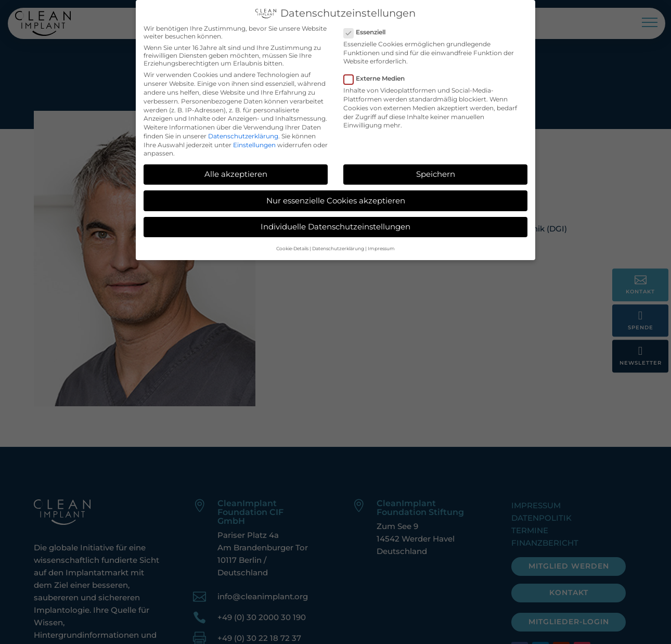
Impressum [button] (381, 246)
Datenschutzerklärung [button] (338, 246)
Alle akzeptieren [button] (236, 171)
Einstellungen (254, 142)
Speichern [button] (436, 171)
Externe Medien (378, 76)
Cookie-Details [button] (292, 246)
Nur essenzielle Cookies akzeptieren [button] (336, 197)
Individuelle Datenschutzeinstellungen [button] (335, 224)
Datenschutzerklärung (243, 133)
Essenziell (369, 29)
